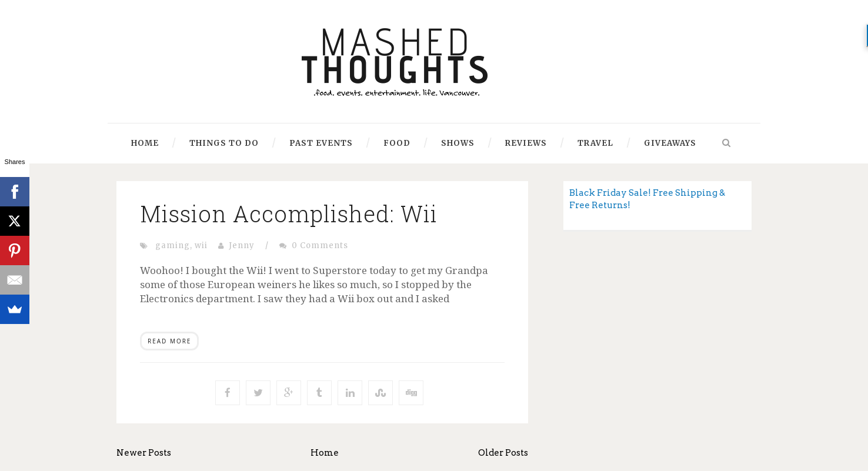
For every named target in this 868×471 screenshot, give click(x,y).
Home (145, 143)
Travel (595, 143)
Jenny (242, 245)
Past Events (321, 143)
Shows (458, 143)
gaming (173, 245)
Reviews (526, 143)
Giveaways (670, 143)
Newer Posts (144, 453)
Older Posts (503, 453)
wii (201, 245)
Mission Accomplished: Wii (289, 213)
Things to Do (224, 143)
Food (397, 143)
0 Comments (320, 245)
